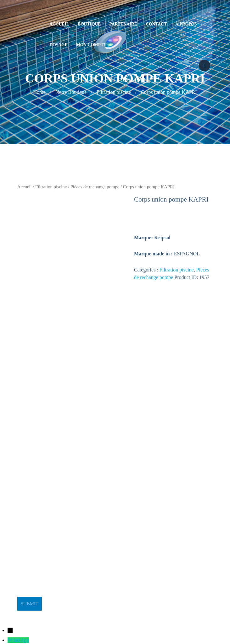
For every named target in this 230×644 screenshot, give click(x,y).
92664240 (133, 80)
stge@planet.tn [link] (32, 513)
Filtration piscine (51, 187)
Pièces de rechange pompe (95, 187)
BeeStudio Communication (128, 614)
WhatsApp (18, 640)
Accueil (25, 187)
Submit (30, 604)
